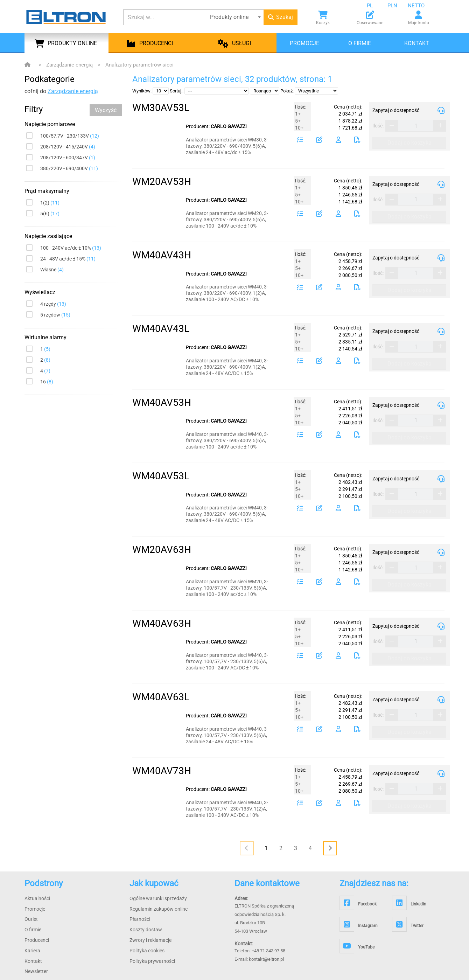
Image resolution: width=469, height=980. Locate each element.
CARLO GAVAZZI (229, 126)
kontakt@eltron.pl (266, 959)
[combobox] (375, 6)
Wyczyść (106, 110)
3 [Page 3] (296, 848)
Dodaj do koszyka (409, 143)
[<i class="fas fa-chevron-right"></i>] (330, 848)
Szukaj (281, 17)
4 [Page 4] (310, 848)
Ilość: (378, 126)
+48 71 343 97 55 (268, 951)
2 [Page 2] (281, 848)
